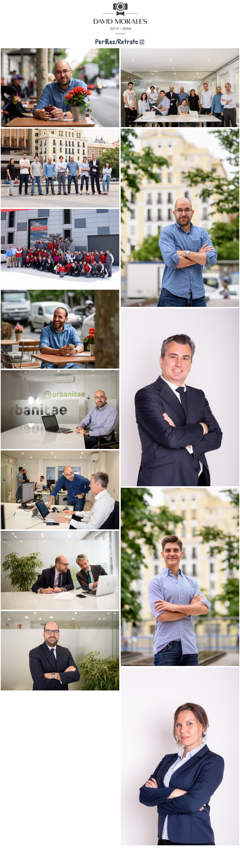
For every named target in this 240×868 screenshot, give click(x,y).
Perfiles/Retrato (120, 42)
